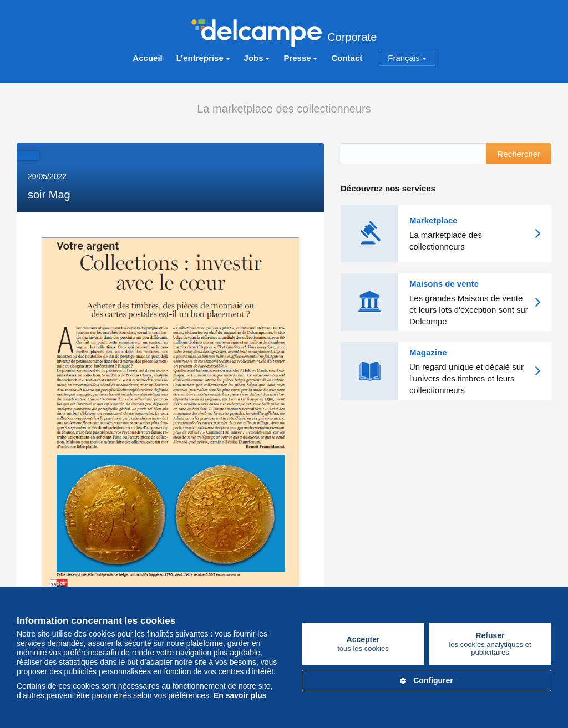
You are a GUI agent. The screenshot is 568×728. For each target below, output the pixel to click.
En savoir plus (240, 695)
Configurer (427, 680)
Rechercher (519, 154)
